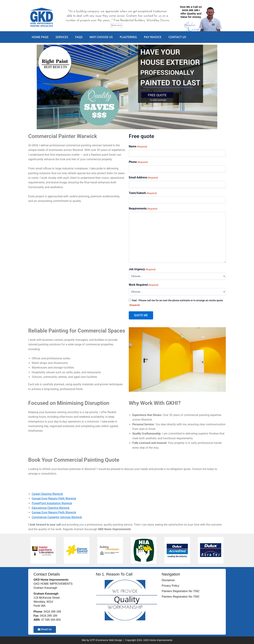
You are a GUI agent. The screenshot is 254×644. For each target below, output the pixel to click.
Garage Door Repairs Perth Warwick (54, 498)
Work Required (144, 285)
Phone (138, 162)
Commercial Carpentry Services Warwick (57, 517)
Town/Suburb (143, 193)
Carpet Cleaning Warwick (47, 494)
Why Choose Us (101, 37)
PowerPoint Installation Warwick (52, 503)
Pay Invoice (153, 37)
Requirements (143, 209)
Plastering (128, 37)
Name (138, 147)
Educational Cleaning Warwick (51, 508)
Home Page (40, 37)
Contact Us (177, 37)
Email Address (143, 178)
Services (62, 37)
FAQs (79, 37)
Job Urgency (142, 269)
